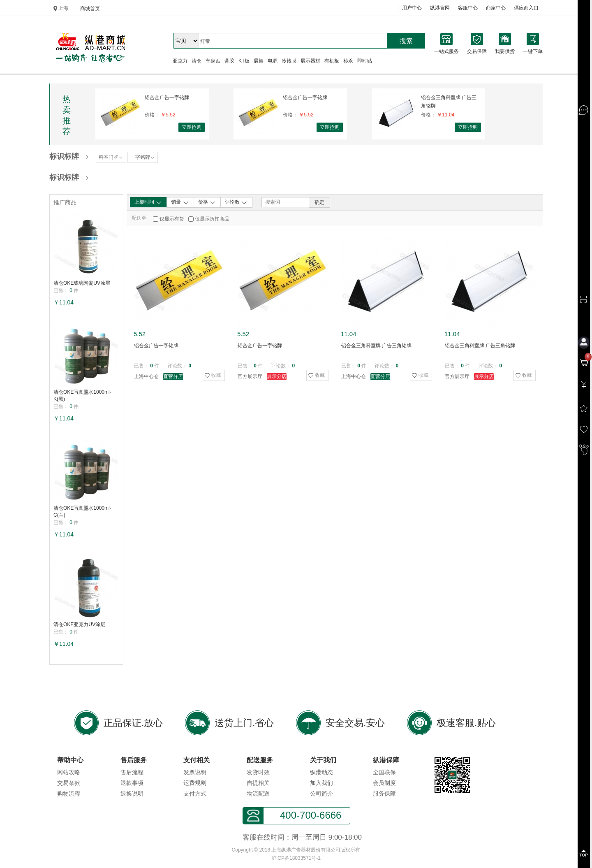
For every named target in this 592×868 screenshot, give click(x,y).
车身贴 (213, 61)
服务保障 (384, 794)
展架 (259, 61)
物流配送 (258, 794)
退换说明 (132, 794)
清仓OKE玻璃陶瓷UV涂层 (82, 283)
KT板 (244, 61)
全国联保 (384, 772)
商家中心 (496, 8)
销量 (180, 202)
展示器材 (310, 61)
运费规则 (195, 783)
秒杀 (348, 61)
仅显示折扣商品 (212, 219)
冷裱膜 (289, 61)
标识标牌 (64, 156)
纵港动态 (321, 772)
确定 (319, 202)
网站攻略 (69, 772)
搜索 (406, 41)
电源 (273, 61)
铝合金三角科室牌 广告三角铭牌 (449, 102)
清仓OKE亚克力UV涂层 (79, 624)
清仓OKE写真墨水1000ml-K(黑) (82, 396)
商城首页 (90, 9)
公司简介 (321, 794)
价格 (207, 202)
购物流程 (69, 794)
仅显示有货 (172, 219)
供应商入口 (526, 8)
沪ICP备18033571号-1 (296, 858)
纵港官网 (440, 8)
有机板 (332, 61)
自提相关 (258, 783)
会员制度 (384, 783)
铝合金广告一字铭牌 (167, 97)
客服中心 (468, 8)
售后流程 (132, 772)
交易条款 (69, 783)
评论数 (236, 202)
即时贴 (365, 61)
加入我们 (321, 783)
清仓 (197, 61)
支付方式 (195, 794)
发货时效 (258, 772)
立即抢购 (192, 127)
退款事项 (132, 783)
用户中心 (412, 8)
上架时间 (148, 202)
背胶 (229, 61)
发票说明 (195, 772)
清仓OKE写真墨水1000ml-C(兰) (82, 512)
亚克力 (180, 61)
